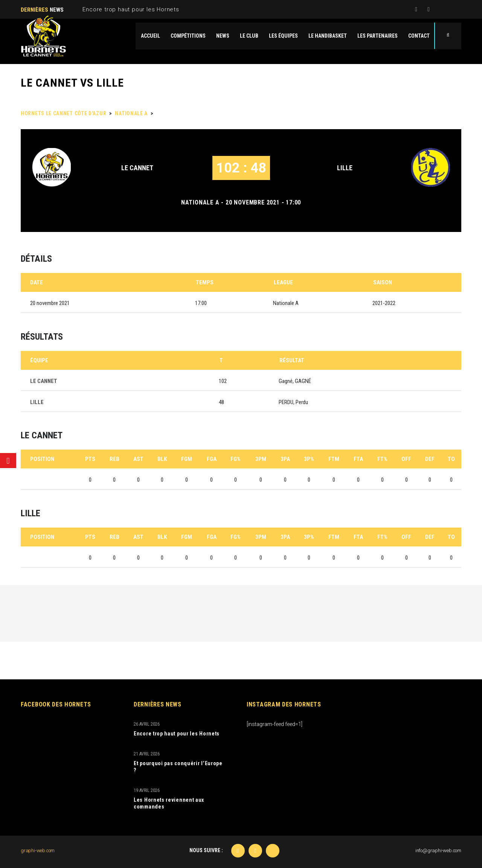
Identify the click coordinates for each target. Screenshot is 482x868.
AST (138, 459)
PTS (90, 459)
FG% (236, 459)
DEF (430, 459)
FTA (358, 459)
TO (451, 459)
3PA (285, 459)
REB (114, 459)
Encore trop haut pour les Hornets (131, 9)
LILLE (345, 168)
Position (42, 459)
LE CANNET (137, 168)
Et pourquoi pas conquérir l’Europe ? (178, 767)
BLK (162, 459)
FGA (212, 459)
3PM (261, 459)
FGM (187, 459)
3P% (309, 459)
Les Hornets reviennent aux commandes (169, 803)
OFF (406, 459)
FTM (334, 459)
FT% (382, 459)
